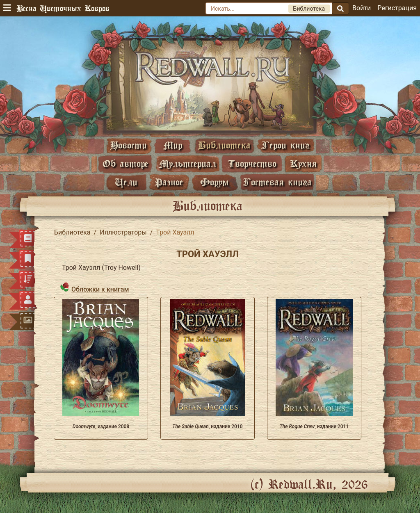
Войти (362, 8)
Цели (126, 182)
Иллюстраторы (123, 232)
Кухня (303, 163)
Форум (215, 182)
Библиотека (224, 145)
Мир (173, 145)
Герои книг (285, 145)
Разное (169, 182)
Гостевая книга (277, 182)
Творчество (252, 163)
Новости (128, 145)
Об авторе (126, 163)
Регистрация (397, 8)
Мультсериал (187, 163)
